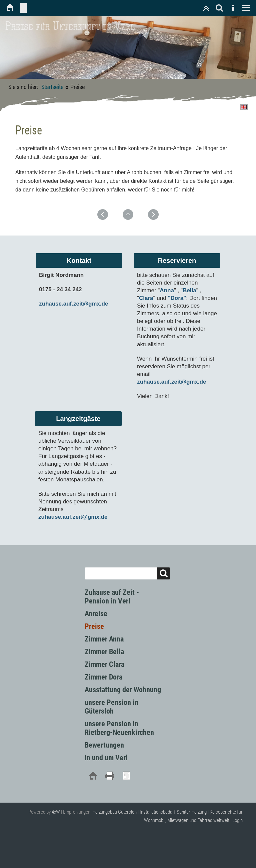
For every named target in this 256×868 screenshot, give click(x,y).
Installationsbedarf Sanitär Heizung (173, 812)
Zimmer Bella (104, 652)
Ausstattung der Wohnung (123, 690)
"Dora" (177, 298)
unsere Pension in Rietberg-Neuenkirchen (119, 728)
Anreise (96, 614)
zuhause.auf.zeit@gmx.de (73, 304)
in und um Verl (106, 758)
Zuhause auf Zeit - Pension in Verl (112, 597)
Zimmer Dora (103, 677)
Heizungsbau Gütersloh (114, 812)
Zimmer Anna (104, 639)
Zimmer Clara (104, 664)
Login (237, 820)
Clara (146, 298)
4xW (56, 812)
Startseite (52, 87)
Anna (167, 290)
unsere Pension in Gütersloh (111, 707)
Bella (189, 290)
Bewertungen (104, 745)
